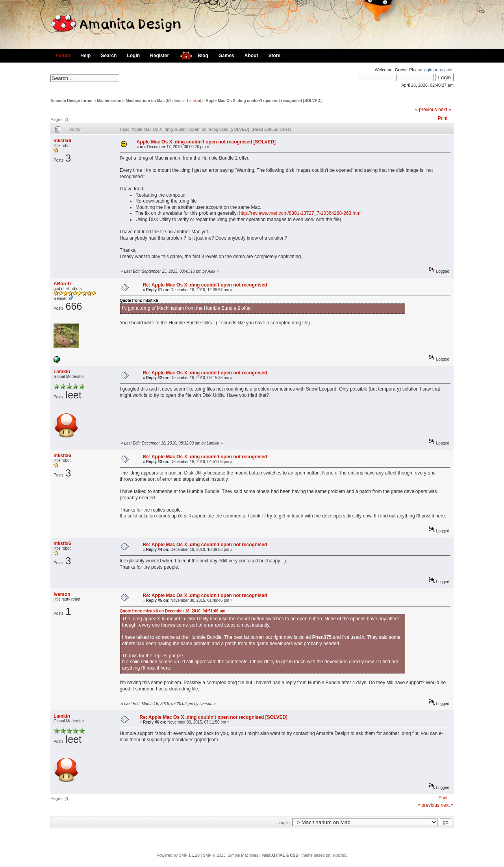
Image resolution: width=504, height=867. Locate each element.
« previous (426, 110)
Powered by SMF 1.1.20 (178, 855)
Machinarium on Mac (145, 101)
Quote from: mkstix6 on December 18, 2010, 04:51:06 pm (172, 611)
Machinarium (109, 101)
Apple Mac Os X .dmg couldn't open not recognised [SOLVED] (263, 101)
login (428, 70)
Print (443, 118)
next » (445, 110)
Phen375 (322, 637)
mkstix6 (62, 141)
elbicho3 (340, 855)
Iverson (62, 594)
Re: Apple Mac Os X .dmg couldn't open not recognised (205, 285)
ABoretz (63, 284)
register (446, 70)
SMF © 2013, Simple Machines (231, 855)
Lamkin (193, 101)
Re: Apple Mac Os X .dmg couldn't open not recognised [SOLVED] (214, 717)
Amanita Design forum (71, 101)
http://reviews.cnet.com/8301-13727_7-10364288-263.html (300, 213)
